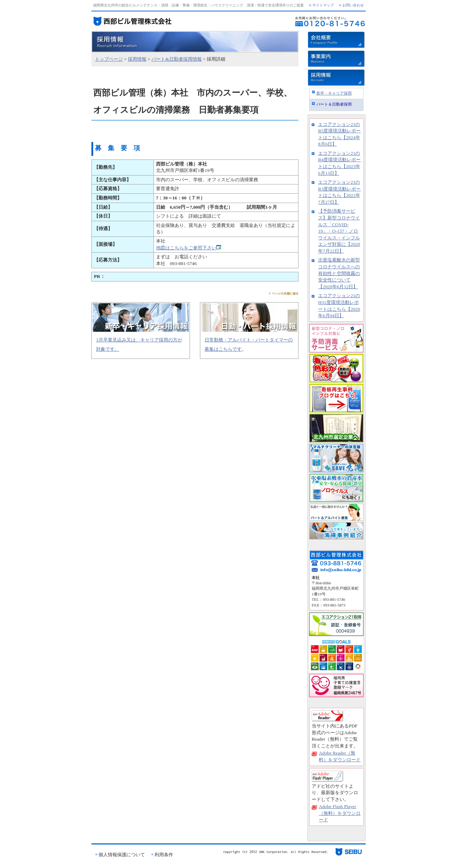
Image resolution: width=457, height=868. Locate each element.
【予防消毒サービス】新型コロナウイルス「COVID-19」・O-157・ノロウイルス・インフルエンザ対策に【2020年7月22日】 (339, 231)
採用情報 (137, 59)
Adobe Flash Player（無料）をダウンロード (340, 813)
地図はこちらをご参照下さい (186, 248)
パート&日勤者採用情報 (176, 59)
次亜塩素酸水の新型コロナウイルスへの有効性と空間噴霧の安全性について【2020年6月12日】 (339, 273)
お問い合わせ (353, 5)
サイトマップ (323, 5)
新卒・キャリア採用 (334, 93)
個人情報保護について (122, 855)
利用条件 (164, 855)
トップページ (109, 59)
